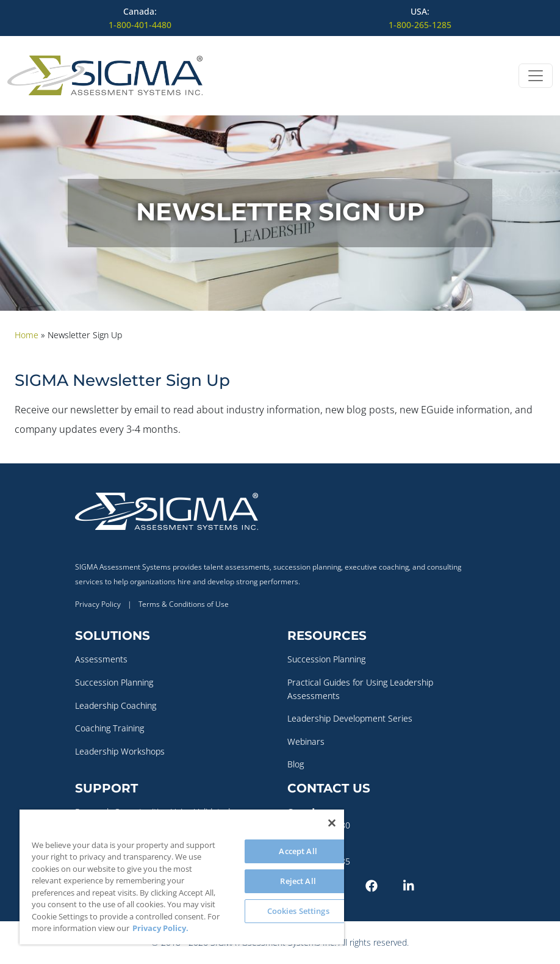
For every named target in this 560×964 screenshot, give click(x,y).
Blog (296, 764)
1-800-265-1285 (420, 25)
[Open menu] (536, 76)
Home (27, 335)
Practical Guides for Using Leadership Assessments (360, 689)
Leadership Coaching (116, 705)
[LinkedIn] (420, 885)
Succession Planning (114, 682)
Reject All (298, 881)
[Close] (332, 823)
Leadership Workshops (120, 751)
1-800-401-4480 (140, 25)
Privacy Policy (98, 604)
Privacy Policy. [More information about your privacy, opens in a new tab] (160, 928)
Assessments (101, 659)
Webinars (306, 741)
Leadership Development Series (350, 718)
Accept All (298, 851)
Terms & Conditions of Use (184, 604)
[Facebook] (382, 885)
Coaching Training (109, 728)
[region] (182, 877)
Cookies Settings (298, 911)
